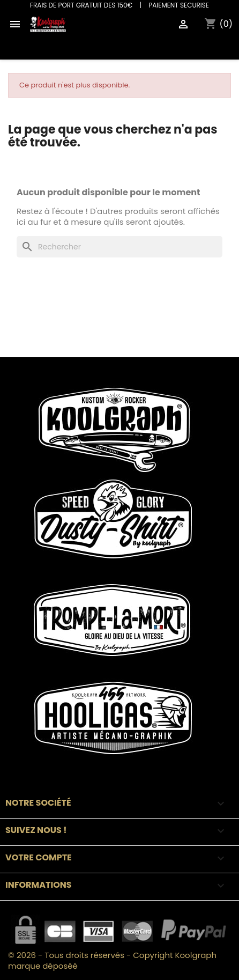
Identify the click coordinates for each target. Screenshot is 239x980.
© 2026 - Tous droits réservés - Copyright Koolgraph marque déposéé (112, 960)
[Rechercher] (119, 247)
